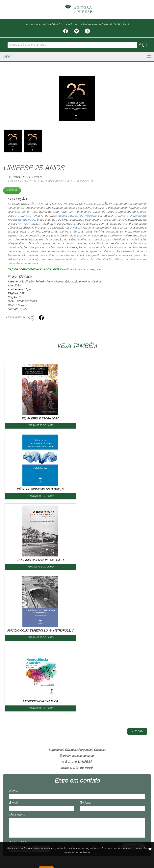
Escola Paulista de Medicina (77, 216)
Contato (119, 731)
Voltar (137, 590)
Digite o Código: (20, 701)
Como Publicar (95, 731)
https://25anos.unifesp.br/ (83, 270)
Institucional (35, 731)
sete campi (22, 212)
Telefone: (85, 661)
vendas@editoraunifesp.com (21, 814)
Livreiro (72, 731)
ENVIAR (133, 705)
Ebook (12, 190)
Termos (137, 731)
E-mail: (14, 661)
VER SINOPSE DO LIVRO (40, 426)
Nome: (13, 649)
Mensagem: (17, 673)
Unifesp (74, 228)
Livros (55, 731)
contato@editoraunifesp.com (21, 799)
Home (15, 731)
